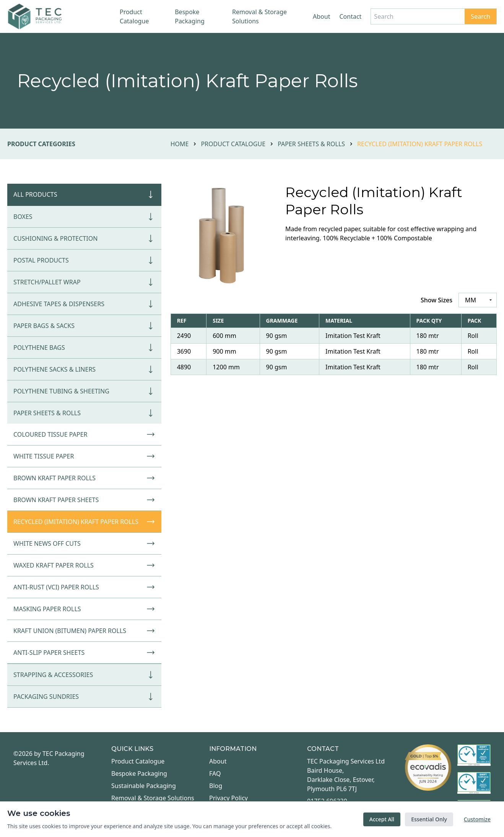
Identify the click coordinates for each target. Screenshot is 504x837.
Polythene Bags (84, 348)
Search (480, 16)
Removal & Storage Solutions (259, 16)
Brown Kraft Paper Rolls (84, 478)
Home (180, 144)
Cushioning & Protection (84, 238)
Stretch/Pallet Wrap (84, 282)
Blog (216, 786)
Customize (477, 819)
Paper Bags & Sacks (84, 326)
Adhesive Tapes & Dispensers (84, 304)
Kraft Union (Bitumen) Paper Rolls (84, 631)
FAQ (215, 773)
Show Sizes (437, 300)
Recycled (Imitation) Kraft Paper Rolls (84, 522)
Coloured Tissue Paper (84, 434)
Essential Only (429, 819)
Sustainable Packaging (144, 786)
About (321, 16)
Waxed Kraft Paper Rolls (84, 565)
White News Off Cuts (84, 543)
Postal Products (84, 260)
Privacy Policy (228, 798)
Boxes (84, 217)
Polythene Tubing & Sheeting (84, 391)
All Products (84, 194)
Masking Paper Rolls (84, 609)
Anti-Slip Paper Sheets (84, 653)
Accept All (382, 819)
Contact (350, 16)
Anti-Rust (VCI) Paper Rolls (84, 587)
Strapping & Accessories (84, 675)
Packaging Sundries (84, 697)
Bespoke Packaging (190, 16)
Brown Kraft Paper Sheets (84, 500)
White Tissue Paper (84, 456)
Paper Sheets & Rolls (311, 144)
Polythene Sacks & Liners (84, 369)
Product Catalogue (134, 16)
